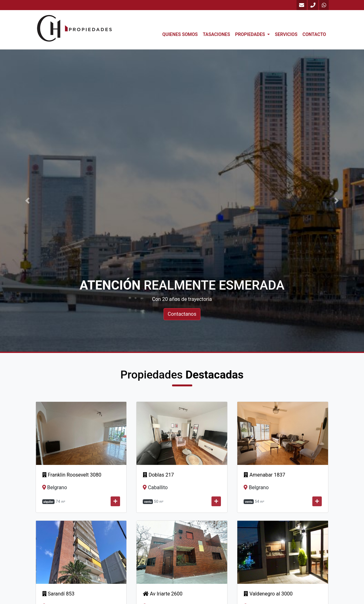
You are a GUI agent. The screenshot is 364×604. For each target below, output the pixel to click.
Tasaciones (216, 35)
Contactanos (182, 314)
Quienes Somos (180, 35)
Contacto (314, 35)
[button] (27, 201)
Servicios (286, 35)
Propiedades (251, 35)
